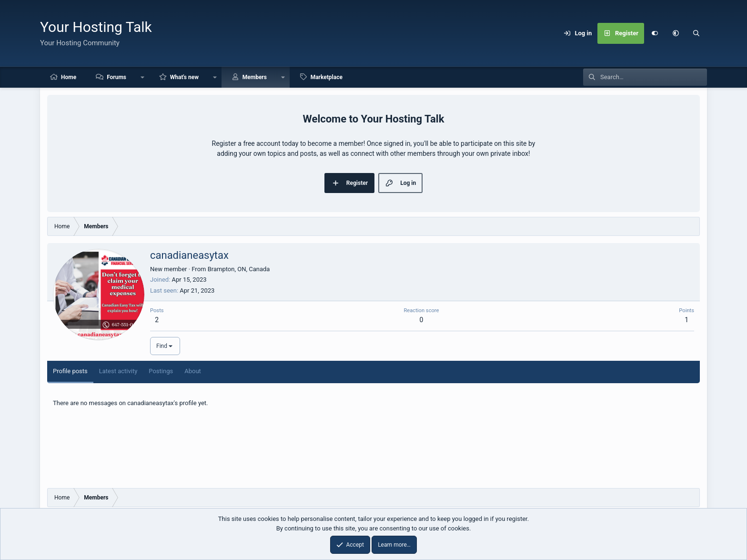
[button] (676, 33)
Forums (116, 77)
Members (255, 77)
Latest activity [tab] (118, 371)
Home (69, 77)
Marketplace (327, 77)
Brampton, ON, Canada (239, 269)
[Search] (697, 33)
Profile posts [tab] (70, 371)
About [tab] (193, 371)
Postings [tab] (161, 371)
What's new (184, 77)
